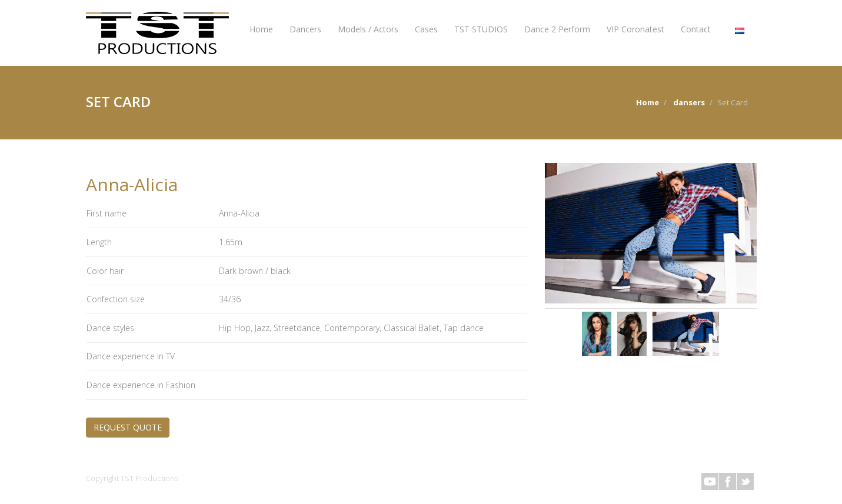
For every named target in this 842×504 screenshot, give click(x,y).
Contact (696, 29)
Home (261, 29)
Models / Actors (368, 29)
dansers (689, 102)
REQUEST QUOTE (128, 427)
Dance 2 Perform (557, 29)
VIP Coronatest (635, 29)
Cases (426, 29)
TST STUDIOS (481, 29)
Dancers (305, 29)
